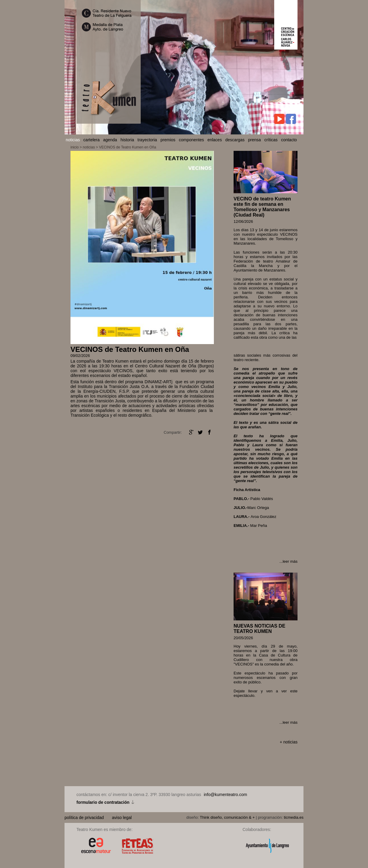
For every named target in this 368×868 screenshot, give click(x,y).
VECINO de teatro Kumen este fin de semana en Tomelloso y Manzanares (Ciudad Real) (262, 207)
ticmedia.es (294, 817)
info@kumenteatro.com (225, 795)
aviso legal (122, 818)
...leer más (288, 561)
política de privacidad (85, 818)
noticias (73, 140)
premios (168, 140)
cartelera (91, 140)
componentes (191, 140)
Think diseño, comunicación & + (227, 817)
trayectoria (147, 140)
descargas (235, 140)
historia (127, 140)
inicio (75, 147)
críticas (271, 140)
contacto (289, 140)
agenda (110, 140)
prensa (255, 140)
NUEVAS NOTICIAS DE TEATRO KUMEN (259, 629)
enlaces (214, 140)
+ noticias (289, 742)
